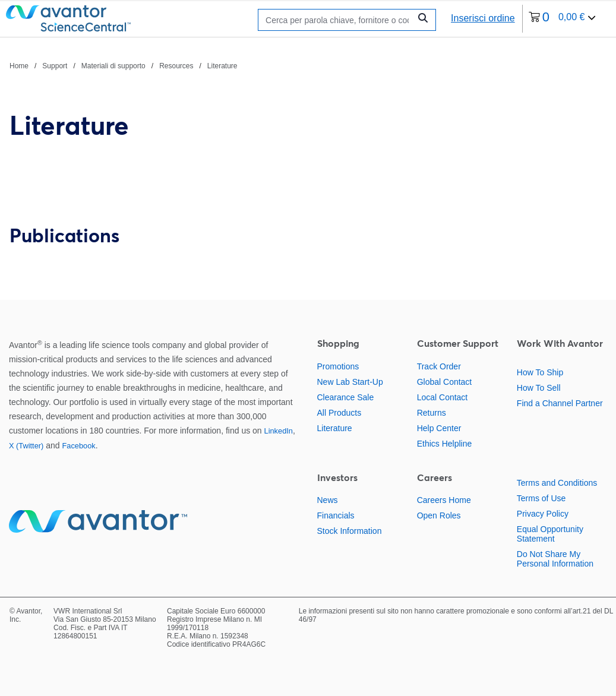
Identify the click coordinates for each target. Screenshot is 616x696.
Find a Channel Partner (560, 403)
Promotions (338, 366)
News (328, 500)
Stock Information (350, 531)
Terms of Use (541, 498)
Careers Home (444, 500)
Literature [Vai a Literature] (222, 66)
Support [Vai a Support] (55, 66)
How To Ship (540, 372)
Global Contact (445, 382)
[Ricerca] (337, 20)
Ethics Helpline (445, 444)
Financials (336, 515)
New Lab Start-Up (350, 382)
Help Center (439, 428)
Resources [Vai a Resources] (176, 66)
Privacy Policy (543, 514)
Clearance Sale (346, 397)
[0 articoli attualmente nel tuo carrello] (563, 19)
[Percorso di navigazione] (124, 65)
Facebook (78, 446)
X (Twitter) (26, 446)
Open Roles (439, 515)
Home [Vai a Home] (19, 66)
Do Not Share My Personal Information (555, 559)
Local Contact (443, 397)
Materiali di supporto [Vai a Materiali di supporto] (113, 66)
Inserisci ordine (483, 18)
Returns (432, 413)
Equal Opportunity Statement (550, 534)
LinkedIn (279, 431)
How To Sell (539, 388)
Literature (335, 428)
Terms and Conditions (557, 483)
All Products (339, 413)
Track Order (439, 366)
